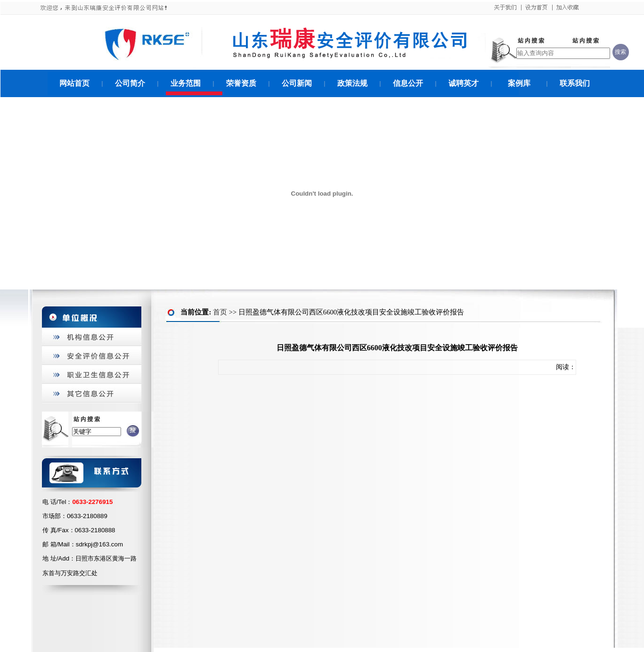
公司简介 (130, 83)
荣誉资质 (241, 83)
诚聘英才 (464, 83)
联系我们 (575, 83)
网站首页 (74, 83)
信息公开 (408, 83)
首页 (220, 312)
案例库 (519, 83)
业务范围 (186, 83)
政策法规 (352, 83)
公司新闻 (297, 83)
